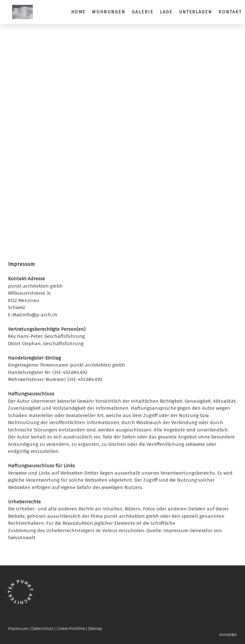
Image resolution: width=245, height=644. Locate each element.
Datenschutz (42, 628)
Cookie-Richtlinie (71, 628)
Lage (166, 12)
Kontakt (230, 12)
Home (78, 12)
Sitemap (95, 628)
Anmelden (228, 635)
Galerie (143, 12)
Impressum (18, 628)
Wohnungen (109, 12)
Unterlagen (196, 12)
